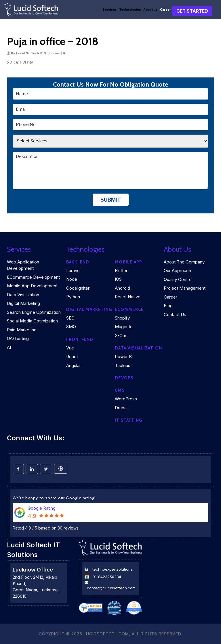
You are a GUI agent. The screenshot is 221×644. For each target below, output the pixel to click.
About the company (184, 262)
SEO (70, 318)
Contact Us (175, 315)
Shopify (122, 318)
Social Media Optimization (32, 321)
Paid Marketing (22, 330)
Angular (74, 365)
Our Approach (177, 271)
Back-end (78, 262)
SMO (71, 327)
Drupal (121, 408)
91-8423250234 (107, 577)
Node (72, 279)
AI (9, 347)
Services (110, 9)
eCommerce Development (33, 277)
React (72, 357)
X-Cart (121, 336)
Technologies (130, 9)
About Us (150, 9)
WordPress (126, 399)
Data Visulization (23, 295)
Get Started (192, 11)
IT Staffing (129, 420)
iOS (118, 279)
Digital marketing (89, 309)
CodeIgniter (78, 288)
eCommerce (129, 309)
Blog (168, 306)
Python (73, 297)
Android (122, 288)
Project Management (185, 288)
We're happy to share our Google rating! (54, 498)
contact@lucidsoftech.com (111, 588)
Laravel (73, 271)
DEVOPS (124, 378)
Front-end (80, 339)
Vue (70, 348)
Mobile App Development (32, 286)
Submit (111, 200)
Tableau (123, 365)
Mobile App (128, 262)
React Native (128, 297)
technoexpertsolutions (113, 569)
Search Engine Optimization (34, 312)
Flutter (121, 271)
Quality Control (178, 279)
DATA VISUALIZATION (138, 348)
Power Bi (124, 357)
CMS (120, 390)
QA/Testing (18, 338)
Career (165, 9)
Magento (124, 327)
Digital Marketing (23, 303)
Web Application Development (23, 265)
